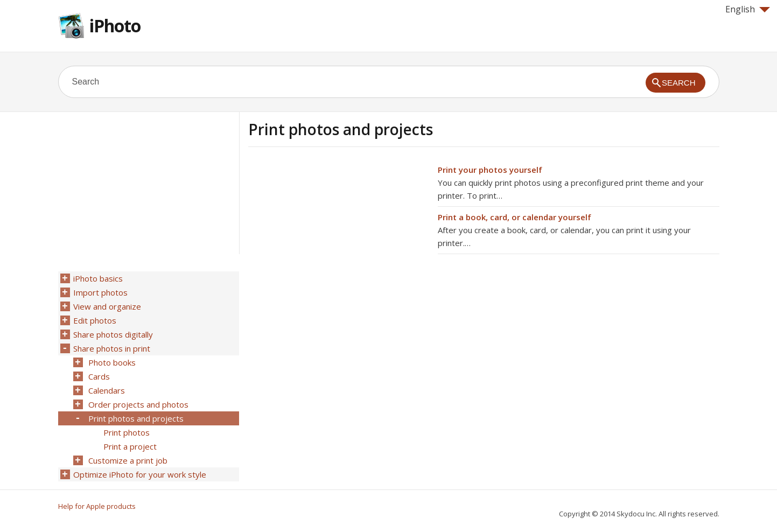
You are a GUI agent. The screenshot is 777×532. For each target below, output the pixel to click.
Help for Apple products (97, 506)
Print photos (127, 432)
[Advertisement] (339, 239)
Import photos (100, 292)
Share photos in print (112, 348)
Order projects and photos (138, 404)
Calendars (107, 390)
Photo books (112, 362)
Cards (99, 376)
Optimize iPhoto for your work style (140, 474)
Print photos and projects (136, 418)
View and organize (107, 306)
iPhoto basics (98, 278)
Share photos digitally (113, 334)
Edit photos (95, 320)
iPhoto (115, 26)
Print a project (130, 446)
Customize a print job (128, 460)
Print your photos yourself (490, 170)
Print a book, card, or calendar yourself (514, 217)
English (748, 9)
